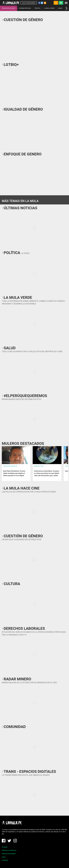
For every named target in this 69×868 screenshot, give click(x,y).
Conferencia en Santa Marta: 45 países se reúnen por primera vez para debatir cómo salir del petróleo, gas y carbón (47, 473)
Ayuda (4, 857)
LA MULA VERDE (49, 8)
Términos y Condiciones (9, 850)
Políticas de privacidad (9, 854)
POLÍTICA (37, 8)
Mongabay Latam (39, 466)
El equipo (5, 847)
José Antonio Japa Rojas (10, 466)
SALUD (60, 8)
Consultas (5, 860)
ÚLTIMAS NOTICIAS (25, 8)
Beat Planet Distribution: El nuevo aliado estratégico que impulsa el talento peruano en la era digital (14, 473)
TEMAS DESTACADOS (8, 8)
